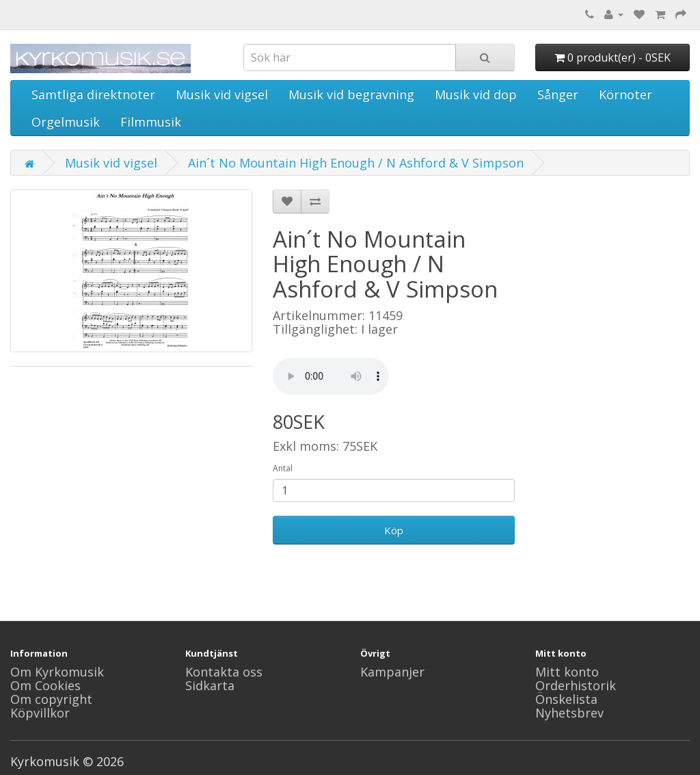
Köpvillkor (40, 713)
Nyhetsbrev (569, 713)
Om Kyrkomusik (57, 672)
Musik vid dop (476, 94)
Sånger (558, 94)
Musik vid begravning (351, 94)
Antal (283, 468)
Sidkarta (210, 685)
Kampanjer (392, 672)
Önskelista (566, 699)
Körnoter (625, 94)
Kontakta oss (224, 672)
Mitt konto (567, 672)
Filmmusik (151, 122)
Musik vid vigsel (222, 94)
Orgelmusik (66, 122)
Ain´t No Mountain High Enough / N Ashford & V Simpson (356, 163)
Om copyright (51, 699)
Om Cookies (45, 685)
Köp (394, 530)
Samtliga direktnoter (93, 94)
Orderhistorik (576, 685)
